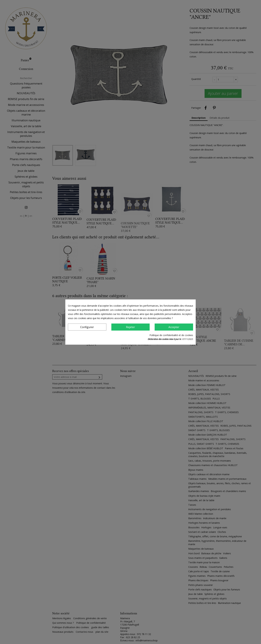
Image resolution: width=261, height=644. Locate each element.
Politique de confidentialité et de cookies (171, 335)
